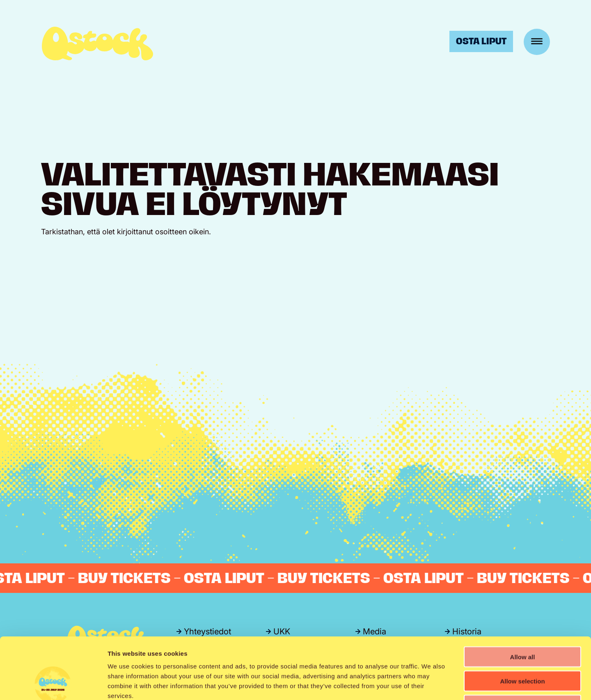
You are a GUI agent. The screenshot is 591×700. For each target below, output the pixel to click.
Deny (523, 648)
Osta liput (481, 41)
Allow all (523, 599)
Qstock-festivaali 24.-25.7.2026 (97, 43)
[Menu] (537, 42)
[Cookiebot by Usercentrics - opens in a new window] (53, 684)
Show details (431, 684)
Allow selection (522, 623)
